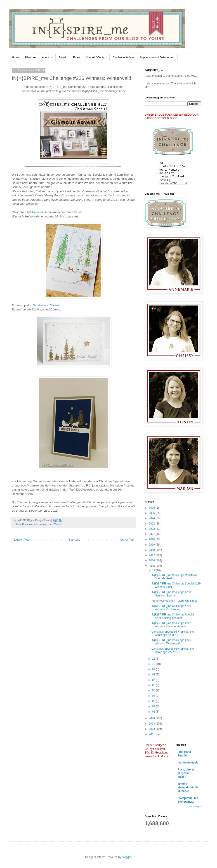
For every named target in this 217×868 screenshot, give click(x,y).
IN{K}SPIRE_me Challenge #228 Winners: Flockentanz (171, 608)
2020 (152, 539)
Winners (58, 524)
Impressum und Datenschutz (158, 57)
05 (154, 690)
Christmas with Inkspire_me (37, 524)
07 (154, 680)
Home (16, 57)
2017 (152, 555)
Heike (36, 212)
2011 (152, 734)
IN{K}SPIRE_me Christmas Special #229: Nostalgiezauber (173, 616)
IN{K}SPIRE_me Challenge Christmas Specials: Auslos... (174, 577)
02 (154, 706)
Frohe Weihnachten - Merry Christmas (174, 601)
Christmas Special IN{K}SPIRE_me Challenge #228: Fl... (173, 633)
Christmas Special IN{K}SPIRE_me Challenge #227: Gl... (173, 650)
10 (154, 664)
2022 (152, 529)
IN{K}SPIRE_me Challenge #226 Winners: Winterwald (171, 642)
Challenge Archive (124, 57)
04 (154, 696)
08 (154, 675)
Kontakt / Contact (96, 57)
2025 (152, 513)
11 (154, 659)
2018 (152, 550)
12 (154, 570)
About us (47, 57)
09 (154, 669)
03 (154, 701)
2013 (152, 724)
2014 (152, 718)
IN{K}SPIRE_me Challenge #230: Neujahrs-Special (172, 594)
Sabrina (39, 305)
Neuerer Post (21, 540)
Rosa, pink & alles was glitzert (186, 773)
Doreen (55, 305)
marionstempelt (188, 763)
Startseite (74, 540)
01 (154, 712)
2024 (152, 518)
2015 (152, 566)
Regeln (63, 57)
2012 (152, 729)
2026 (152, 508)
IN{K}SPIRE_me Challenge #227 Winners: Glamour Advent (171, 625)
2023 (152, 524)
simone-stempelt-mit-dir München (188, 787)
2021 (152, 534)
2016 (152, 560)
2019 (152, 545)
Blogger (126, 857)
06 (154, 685)
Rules (77, 57)
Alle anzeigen (195, 807)
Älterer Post (127, 540)
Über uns (31, 57)
